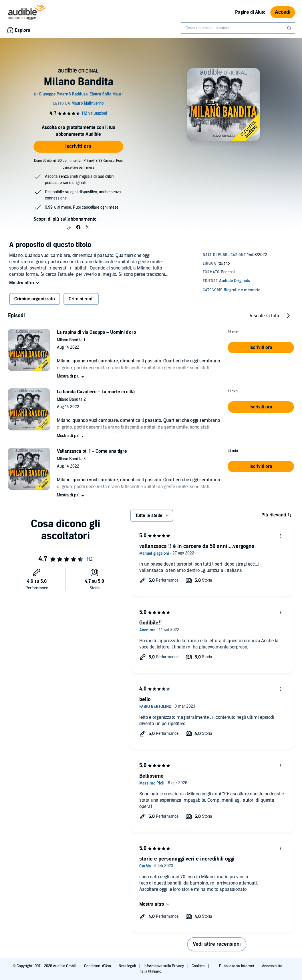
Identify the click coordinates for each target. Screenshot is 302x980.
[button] (69, 227)
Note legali (128, 966)
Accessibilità (273, 966)
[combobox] (238, 28)
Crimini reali (81, 299)
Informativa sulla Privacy (164, 966)
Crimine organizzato (35, 299)
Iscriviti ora (78, 146)
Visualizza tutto (265, 316)
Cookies (198, 966)
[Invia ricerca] (290, 28)
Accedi (283, 12)
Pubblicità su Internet (237, 966)
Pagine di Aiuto (250, 12)
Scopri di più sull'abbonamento (65, 219)
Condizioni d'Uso (98, 966)
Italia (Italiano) (151, 971)
